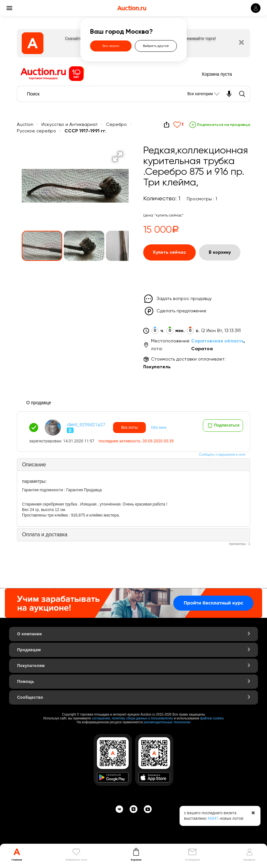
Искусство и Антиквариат (70, 125)
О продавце (39, 403)
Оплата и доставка (45, 534)
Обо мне (159, 428)
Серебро (116, 125)
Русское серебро (36, 131)
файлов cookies (212, 718)
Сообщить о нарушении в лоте (222, 455)
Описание (34, 465)
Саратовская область (217, 341)
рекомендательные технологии (167, 722)
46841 (213, 818)
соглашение (101, 718)
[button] (118, 157)
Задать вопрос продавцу (184, 299)
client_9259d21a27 (86, 425)
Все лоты (129, 428)
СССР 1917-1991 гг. (85, 131)
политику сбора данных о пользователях (142, 718)
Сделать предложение (181, 311)
